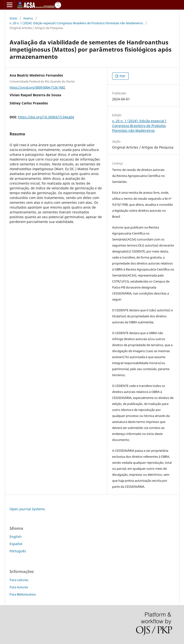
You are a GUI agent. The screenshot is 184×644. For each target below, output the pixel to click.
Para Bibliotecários (23, 594)
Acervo (28, 18)
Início (13, 18)
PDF (122, 76)
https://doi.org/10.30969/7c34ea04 (46, 117)
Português (18, 551)
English (16, 537)
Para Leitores (19, 580)
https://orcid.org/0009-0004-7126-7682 (37, 87)
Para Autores (19, 587)
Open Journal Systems (27, 509)
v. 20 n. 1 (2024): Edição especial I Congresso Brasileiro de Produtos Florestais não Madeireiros (76, 23)
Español (16, 544)
